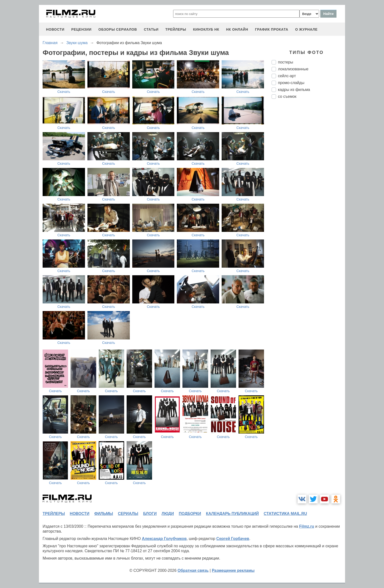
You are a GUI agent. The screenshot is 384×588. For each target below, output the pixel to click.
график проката (272, 29)
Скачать (64, 92)
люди (168, 514)
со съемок (287, 96)
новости (55, 29)
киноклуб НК (206, 29)
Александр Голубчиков (164, 539)
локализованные (293, 69)
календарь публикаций (232, 514)
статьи (151, 29)
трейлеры (176, 29)
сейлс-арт (287, 76)
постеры (286, 62)
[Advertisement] (308, 185)
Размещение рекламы (233, 570)
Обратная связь (193, 570)
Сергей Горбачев (233, 539)
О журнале (306, 29)
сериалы (128, 514)
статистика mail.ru (285, 514)
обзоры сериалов (118, 29)
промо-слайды (291, 83)
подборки (190, 514)
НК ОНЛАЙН (237, 29)
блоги (150, 514)
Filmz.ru (306, 526)
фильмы (104, 514)
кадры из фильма (294, 90)
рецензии (81, 29)
